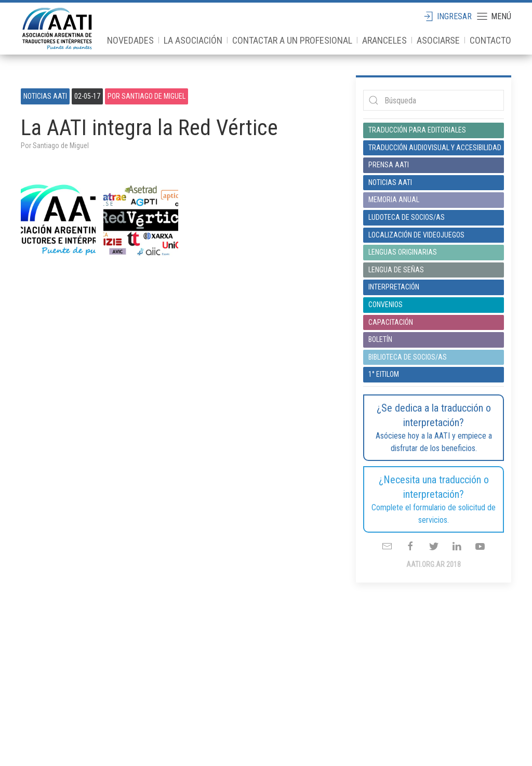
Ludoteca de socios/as (407, 217)
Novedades (130, 40)
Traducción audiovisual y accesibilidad (434, 148)
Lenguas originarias (403, 252)
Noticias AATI (45, 96)
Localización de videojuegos (416, 235)
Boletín (380, 339)
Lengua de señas (396, 270)
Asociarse (438, 40)
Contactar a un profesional (292, 40)
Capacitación (391, 322)
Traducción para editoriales (417, 130)
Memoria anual (394, 200)
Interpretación (394, 287)
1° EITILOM (384, 374)
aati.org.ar (57, 29)
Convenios (385, 305)
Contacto (490, 40)
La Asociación (193, 40)
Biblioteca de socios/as (408, 357)
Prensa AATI (389, 165)
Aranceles (384, 40)
